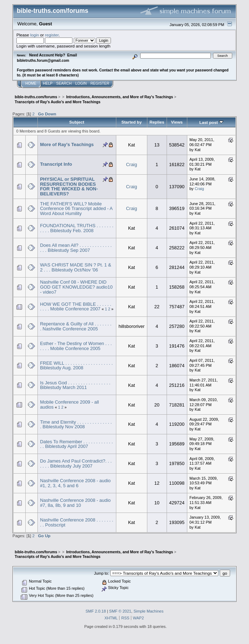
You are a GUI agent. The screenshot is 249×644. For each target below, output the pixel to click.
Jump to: (101, 573)
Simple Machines (148, 611)
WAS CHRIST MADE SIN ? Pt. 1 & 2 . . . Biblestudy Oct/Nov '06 (75, 267)
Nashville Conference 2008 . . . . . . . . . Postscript (77, 522)
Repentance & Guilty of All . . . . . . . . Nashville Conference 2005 (76, 326)
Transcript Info (56, 164)
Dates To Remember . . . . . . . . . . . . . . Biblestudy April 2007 (76, 444)
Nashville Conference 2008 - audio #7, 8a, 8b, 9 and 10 (75, 503)
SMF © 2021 (120, 611)
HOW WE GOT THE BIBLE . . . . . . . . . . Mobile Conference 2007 (76, 307)
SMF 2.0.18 (96, 611)
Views (177, 122)
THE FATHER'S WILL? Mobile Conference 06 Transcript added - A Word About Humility (76, 209)
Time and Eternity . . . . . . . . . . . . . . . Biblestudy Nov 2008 (76, 425)
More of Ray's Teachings (67, 144)
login (35, 35)
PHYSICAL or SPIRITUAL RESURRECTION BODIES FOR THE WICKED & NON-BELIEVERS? (69, 186)
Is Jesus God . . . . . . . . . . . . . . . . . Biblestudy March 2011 (75, 385)
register (52, 35)
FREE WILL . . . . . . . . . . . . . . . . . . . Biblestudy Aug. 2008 (76, 366)
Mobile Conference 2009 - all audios (69, 405)
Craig (131, 164)
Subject (77, 122)
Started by (131, 122)
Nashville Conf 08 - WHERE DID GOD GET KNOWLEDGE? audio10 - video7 (76, 287)
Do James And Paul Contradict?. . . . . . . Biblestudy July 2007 (76, 463)
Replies (157, 122)
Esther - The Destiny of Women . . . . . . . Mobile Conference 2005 (76, 346)
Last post (211, 122)
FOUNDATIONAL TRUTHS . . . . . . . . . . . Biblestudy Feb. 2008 (77, 228)
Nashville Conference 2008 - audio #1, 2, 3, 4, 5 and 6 (75, 483)
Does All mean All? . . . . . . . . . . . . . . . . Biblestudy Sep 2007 (76, 248)
